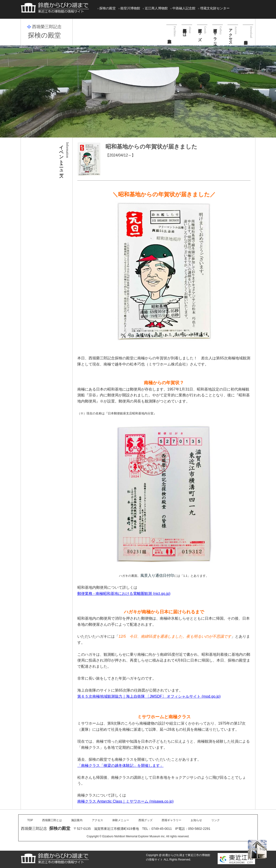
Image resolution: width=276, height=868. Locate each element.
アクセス (231, 35)
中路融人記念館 (184, 8)
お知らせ (196, 820)
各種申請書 (248, 31)
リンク (216, 820)
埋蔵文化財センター (215, 8)
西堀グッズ (200, 33)
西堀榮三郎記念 (47, 27)
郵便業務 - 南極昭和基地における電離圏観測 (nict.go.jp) (124, 594)
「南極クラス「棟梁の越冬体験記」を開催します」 (120, 766)
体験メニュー (121, 820)
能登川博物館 (130, 8)
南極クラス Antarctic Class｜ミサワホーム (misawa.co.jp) (125, 801)
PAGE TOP (257, 849)
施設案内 (172, 30)
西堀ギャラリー (215, 35)
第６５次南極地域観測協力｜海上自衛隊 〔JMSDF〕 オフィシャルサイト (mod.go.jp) (149, 696)
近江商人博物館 (156, 8)
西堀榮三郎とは (185, 30)
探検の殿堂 (108, 8)
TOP (30, 820)
